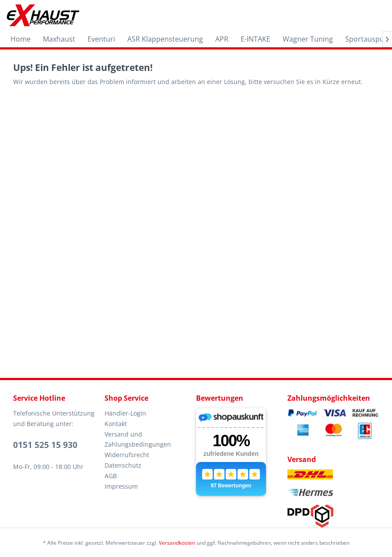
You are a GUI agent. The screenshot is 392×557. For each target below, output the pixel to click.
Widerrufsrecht (127, 455)
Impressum (121, 486)
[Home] (21, 39)
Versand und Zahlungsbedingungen (138, 439)
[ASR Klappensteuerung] (165, 39)
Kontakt (116, 424)
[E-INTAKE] (255, 39)
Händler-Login (125, 413)
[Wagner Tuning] (308, 39)
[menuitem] (21, 39)
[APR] (222, 39)
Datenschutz (123, 465)
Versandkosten (177, 543)
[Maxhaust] (59, 39)
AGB (111, 476)
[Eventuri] (101, 39)
